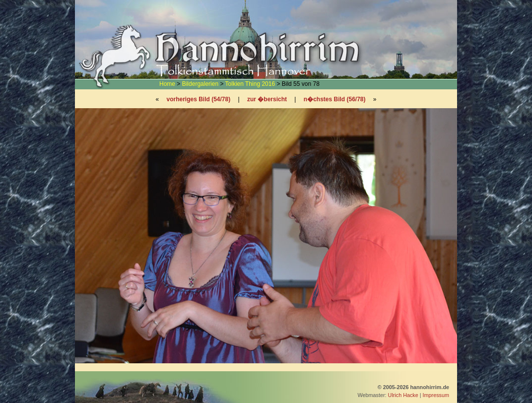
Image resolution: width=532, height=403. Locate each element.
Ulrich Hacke (403, 395)
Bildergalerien (200, 84)
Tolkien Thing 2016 (250, 84)
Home (167, 84)
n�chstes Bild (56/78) (335, 99)
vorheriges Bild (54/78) (198, 99)
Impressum (436, 395)
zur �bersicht (267, 99)
